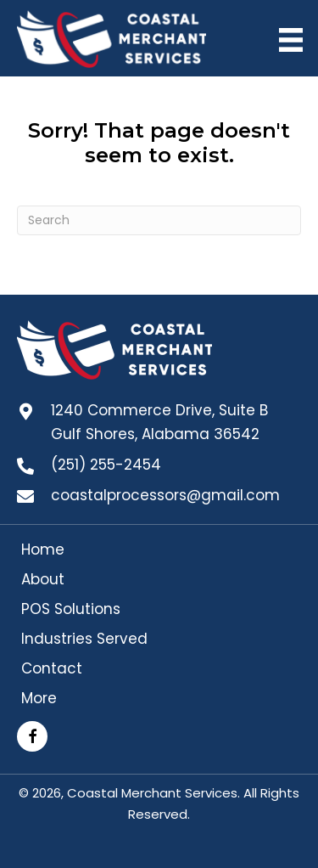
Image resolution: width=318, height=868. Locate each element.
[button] (32, 736)
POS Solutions (71, 609)
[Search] (159, 220)
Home (43, 550)
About (43, 579)
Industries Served (84, 639)
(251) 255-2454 (106, 465)
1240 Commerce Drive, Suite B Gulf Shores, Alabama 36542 (159, 422)
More (39, 698)
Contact (52, 668)
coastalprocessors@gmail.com (165, 495)
